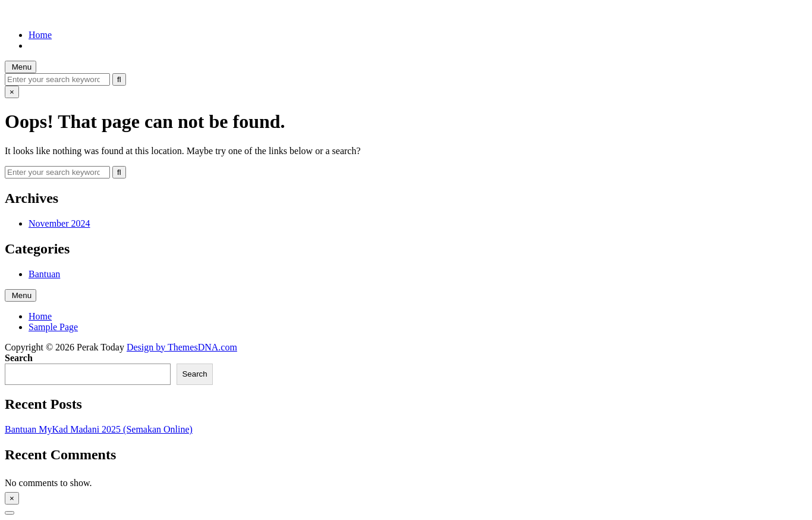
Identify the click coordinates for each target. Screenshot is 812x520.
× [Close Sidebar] (12, 498)
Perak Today (29, 15)
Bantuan (44, 274)
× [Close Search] (12, 92)
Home (40, 35)
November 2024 (59, 223)
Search (19, 358)
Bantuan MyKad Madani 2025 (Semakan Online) (99, 429)
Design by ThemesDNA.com (182, 347)
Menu (21, 67)
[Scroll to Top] (10, 513)
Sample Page (53, 327)
